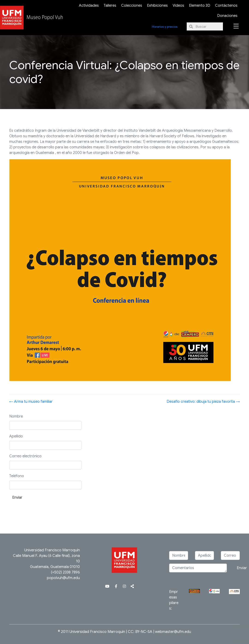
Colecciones (132, 6)
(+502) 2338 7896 (65, 572)
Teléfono (17, 476)
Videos (178, 6)
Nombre (16, 416)
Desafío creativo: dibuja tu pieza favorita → (203, 402)
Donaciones (227, 16)
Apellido (16, 436)
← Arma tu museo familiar (31, 402)
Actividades (89, 6)
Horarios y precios (165, 27)
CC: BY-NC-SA (140, 632)
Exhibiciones (157, 6)
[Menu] (236, 26)
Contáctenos (226, 6)
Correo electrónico (25, 456)
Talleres (110, 6)
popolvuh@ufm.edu (63, 578)
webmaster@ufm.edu (173, 632)
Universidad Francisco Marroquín (52, 550)
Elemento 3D (200, 6)
